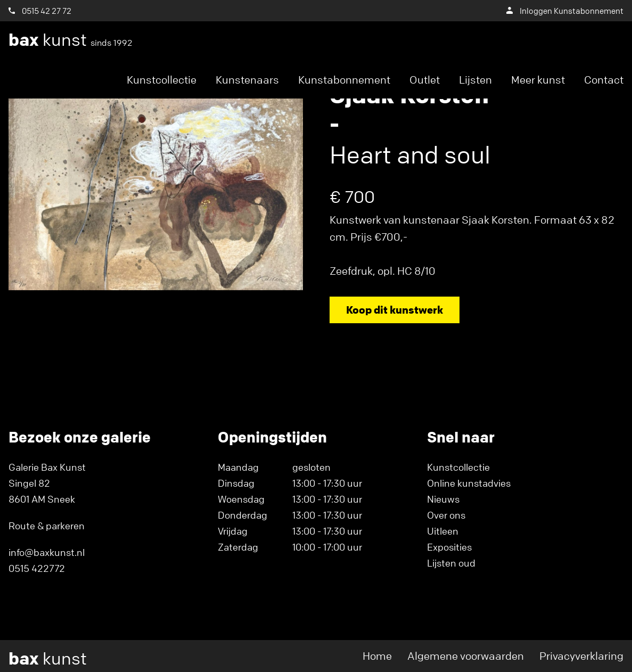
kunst (71, 40)
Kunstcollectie (162, 80)
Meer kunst (538, 80)
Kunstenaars (247, 80)
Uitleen (443, 531)
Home (377, 656)
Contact (604, 80)
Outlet (425, 80)
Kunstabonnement (344, 80)
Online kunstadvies (469, 483)
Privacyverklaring (581, 656)
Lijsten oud (451, 563)
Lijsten (475, 80)
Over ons (446, 515)
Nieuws (443, 499)
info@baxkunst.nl (47, 552)
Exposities (449, 547)
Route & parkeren (47, 526)
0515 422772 (37, 568)
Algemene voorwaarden (466, 656)
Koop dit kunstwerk (395, 310)
